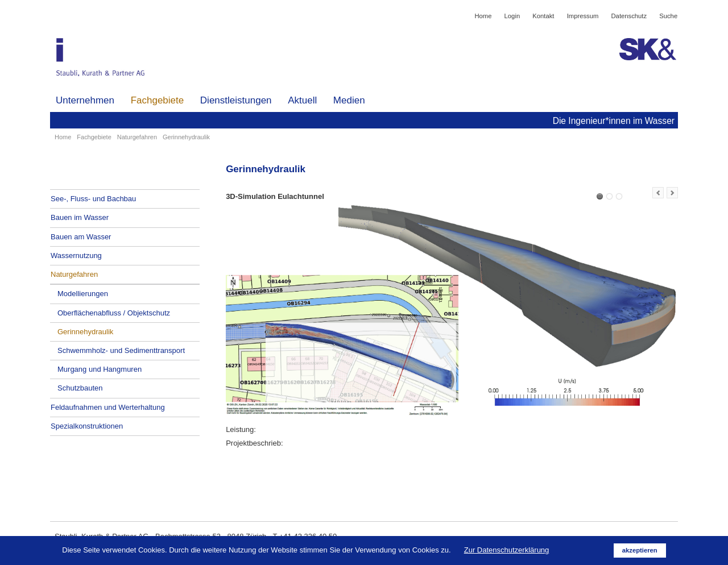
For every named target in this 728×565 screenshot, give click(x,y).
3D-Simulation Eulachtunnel (600, 196)
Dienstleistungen (236, 100)
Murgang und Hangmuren (100, 369)
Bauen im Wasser (80, 217)
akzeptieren (640, 550)
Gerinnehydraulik (85, 332)
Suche (668, 16)
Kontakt (543, 16)
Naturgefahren (137, 137)
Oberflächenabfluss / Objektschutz (114, 313)
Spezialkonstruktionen (87, 426)
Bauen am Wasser (81, 237)
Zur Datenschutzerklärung (507, 550)
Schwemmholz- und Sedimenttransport (121, 350)
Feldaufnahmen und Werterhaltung (108, 407)
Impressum (583, 16)
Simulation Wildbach (619, 196)
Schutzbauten (80, 388)
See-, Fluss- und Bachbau (93, 199)
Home (483, 16)
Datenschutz (629, 16)
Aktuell (302, 100)
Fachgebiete (158, 100)
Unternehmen (85, 100)
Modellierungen (83, 294)
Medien (349, 100)
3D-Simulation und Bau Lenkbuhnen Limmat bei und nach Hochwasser (609, 196)
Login (512, 16)
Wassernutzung (76, 256)
